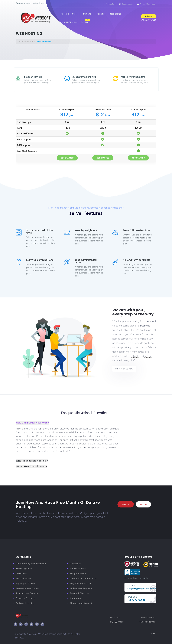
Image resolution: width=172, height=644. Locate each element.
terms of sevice (147, 622)
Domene (88, 14)
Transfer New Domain (27, 593)
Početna (65, 14)
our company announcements (31, 564)
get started (67, 158)
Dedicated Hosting (25, 603)
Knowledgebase (24, 569)
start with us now (124, 369)
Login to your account (81, 583)
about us (115, 618)
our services (117, 622)
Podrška (101, 14)
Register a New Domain (28, 588)
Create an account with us (83, 578)
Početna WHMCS (26, 41)
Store (76, 14)
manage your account (81, 603)
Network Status (24, 578)
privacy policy (148, 618)
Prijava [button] (149, 16)
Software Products (25, 598)
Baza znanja (115, 14)
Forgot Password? (79, 573)
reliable (135, 356)
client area (75, 598)
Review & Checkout (80, 593)
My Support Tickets (25, 583)
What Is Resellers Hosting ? (32, 461)
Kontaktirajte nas (69, 22)
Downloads (21, 573)
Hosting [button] (85, 21)
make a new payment (81, 588)
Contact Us (76, 564)
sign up (126, 504)
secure (148, 356)
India (153, 634)
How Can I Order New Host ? (33, 423)
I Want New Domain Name (31, 466)
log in (143, 504)
